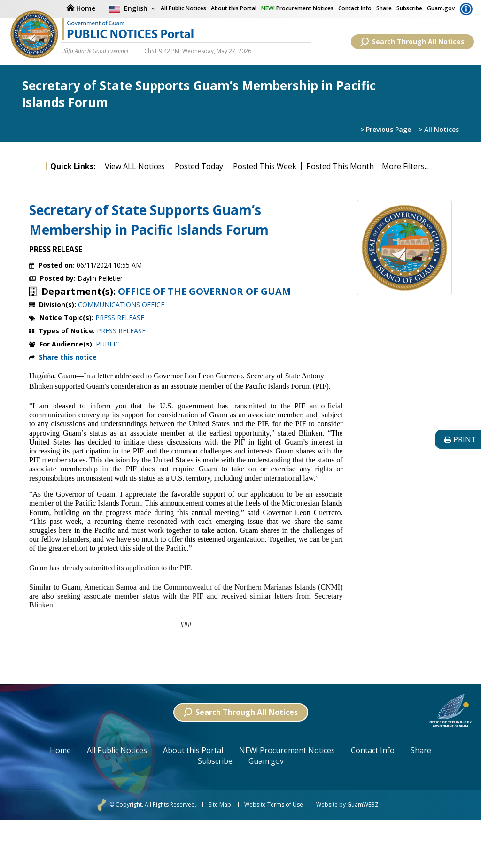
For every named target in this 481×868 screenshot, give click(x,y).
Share (384, 8)
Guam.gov (441, 8)
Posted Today (199, 166)
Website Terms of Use (274, 805)
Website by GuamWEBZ (347, 805)
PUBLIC (108, 344)
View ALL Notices (135, 166)
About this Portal (234, 8)
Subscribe (409, 8)
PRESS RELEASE (120, 318)
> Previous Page (386, 129)
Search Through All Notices (412, 42)
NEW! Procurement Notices (287, 750)
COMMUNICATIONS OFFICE (121, 304)
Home (60, 750)
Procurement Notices (297, 8)
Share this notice (68, 357)
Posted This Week (265, 166)
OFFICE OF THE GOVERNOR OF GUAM (204, 292)
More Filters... (405, 166)
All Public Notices (117, 750)
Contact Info (355, 8)
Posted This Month (340, 166)
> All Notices (439, 129)
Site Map (220, 805)
